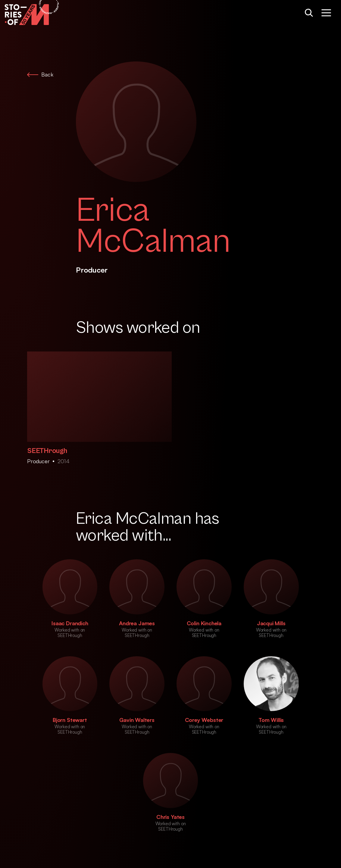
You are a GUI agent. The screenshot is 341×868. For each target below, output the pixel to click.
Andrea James (137, 623)
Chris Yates (170, 817)
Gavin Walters (137, 720)
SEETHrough (47, 451)
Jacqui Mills (271, 623)
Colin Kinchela (204, 623)
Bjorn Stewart (70, 720)
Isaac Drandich (70, 623)
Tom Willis (271, 720)
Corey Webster (204, 720)
